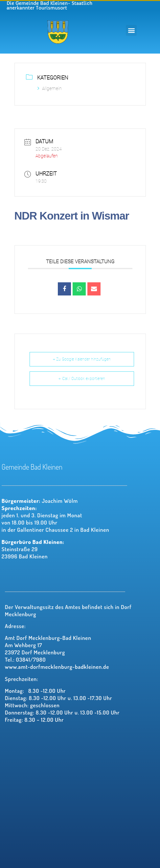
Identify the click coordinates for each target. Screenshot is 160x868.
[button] (131, 30)
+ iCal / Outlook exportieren (82, 379)
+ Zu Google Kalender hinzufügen (82, 359)
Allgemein (50, 88)
